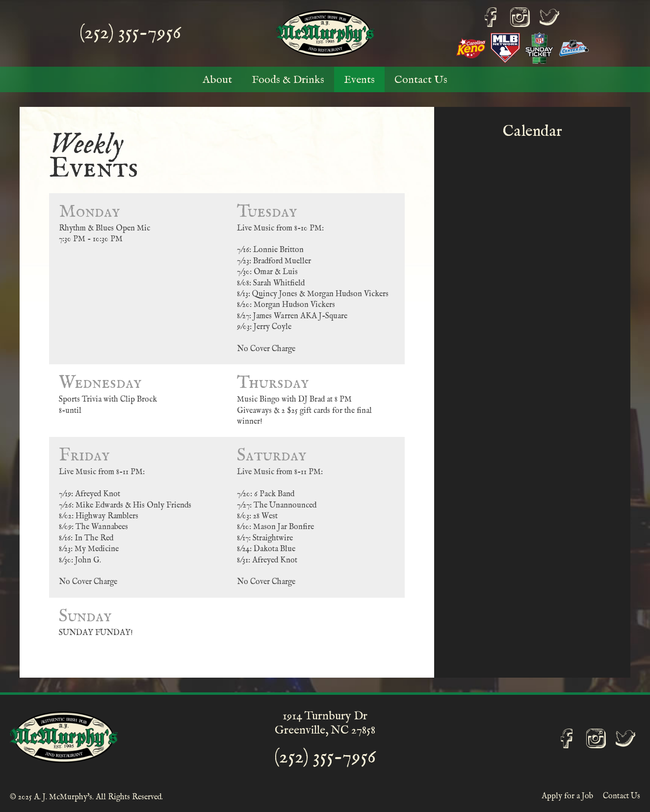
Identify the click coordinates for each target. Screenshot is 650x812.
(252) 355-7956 (130, 33)
